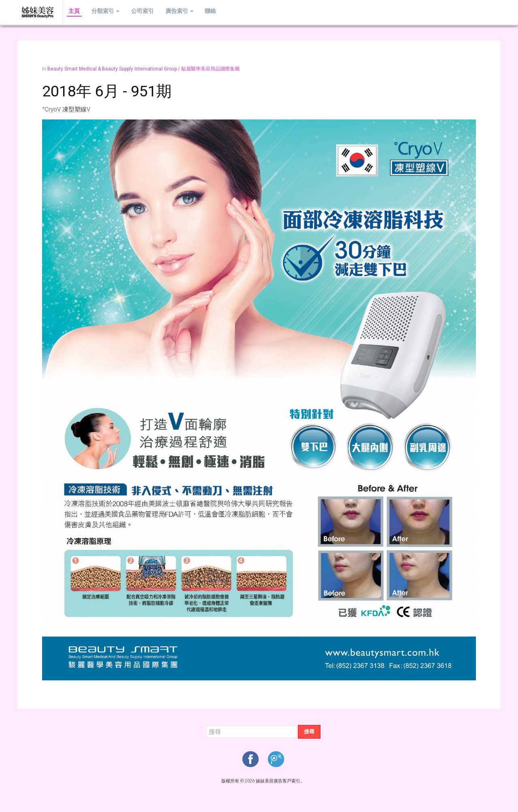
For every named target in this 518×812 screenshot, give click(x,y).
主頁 (72, 12)
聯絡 (195, 12)
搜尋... (206, 725)
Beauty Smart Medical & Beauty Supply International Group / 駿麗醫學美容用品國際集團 (143, 69)
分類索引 (100, 12)
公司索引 (134, 12)
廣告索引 (167, 12)
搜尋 (309, 732)
